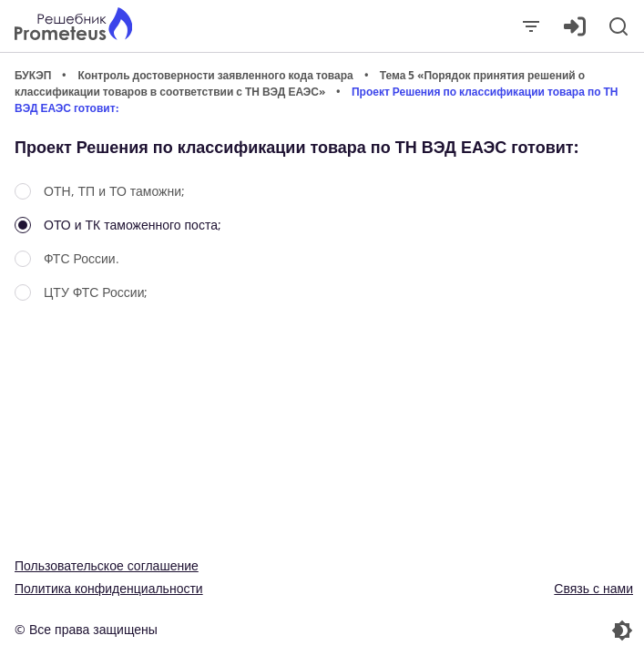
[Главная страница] (73, 26)
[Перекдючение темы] (480, 630)
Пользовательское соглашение (107, 565)
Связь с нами (593, 588)
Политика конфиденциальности (109, 588)
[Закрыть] (531, 26)
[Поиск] (618, 26)
